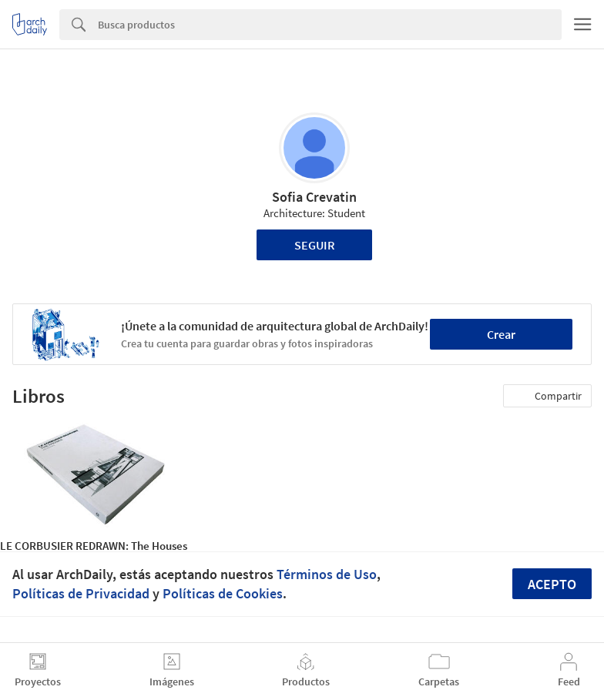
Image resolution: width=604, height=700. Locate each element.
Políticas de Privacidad (81, 593)
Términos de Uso (327, 574)
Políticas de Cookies (223, 593)
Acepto (552, 584)
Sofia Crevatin (314, 197)
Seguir (315, 245)
